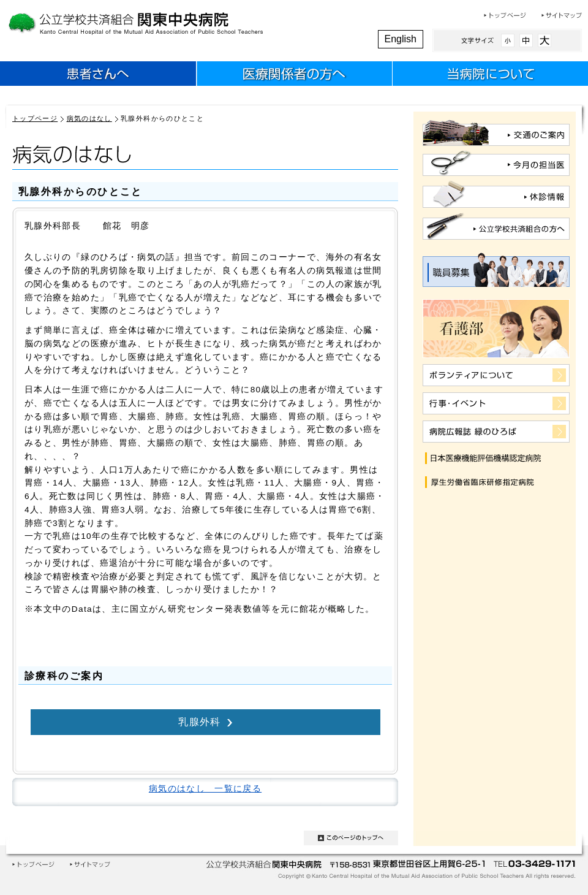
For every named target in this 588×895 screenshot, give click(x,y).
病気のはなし (89, 118)
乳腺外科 (199, 722)
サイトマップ (562, 15)
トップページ (505, 15)
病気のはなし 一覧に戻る (205, 789)
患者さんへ (98, 75)
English (401, 39)
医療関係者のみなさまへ (294, 75)
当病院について (490, 75)
